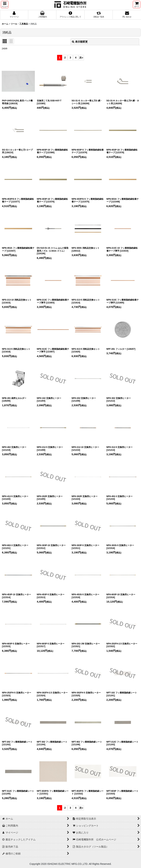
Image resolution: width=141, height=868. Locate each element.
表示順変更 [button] (80, 42)
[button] (5, 5)
